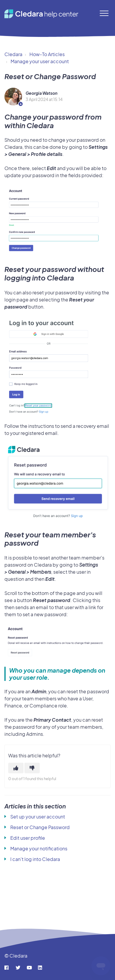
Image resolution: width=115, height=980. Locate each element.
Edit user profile (28, 838)
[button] (104, 13)
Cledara (13, 54)
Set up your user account (38, 817)
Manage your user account (40, 61)
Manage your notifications (39, 848)
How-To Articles (47, 54)
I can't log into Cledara (35, 859)
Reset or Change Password (40, 827)
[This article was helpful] (16, 768)
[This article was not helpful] (32, 768)
